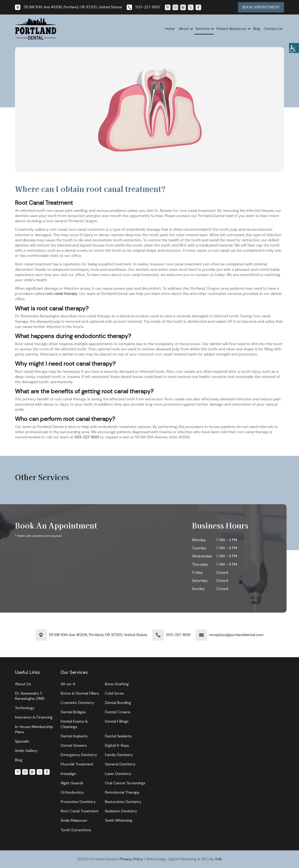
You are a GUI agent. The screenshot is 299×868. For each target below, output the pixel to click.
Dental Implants (74, 736)
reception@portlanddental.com (236, 635)
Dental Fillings (117, 721)
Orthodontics (72, 792)
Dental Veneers (74, 745)
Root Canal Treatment (80, 811)
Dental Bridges (73, 712)
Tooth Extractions (76, 830)
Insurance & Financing (34, 717)
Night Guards (72, 783)
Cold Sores (114, 693)
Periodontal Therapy (122, 792)
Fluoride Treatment (77, 764)
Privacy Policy (131, 859)
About (184, 29)
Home (170, 29)
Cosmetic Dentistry (77, 703)
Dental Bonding (118, 703)
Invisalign (68, 774)
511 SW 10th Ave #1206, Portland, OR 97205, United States (98, 635)
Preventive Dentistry (78, 802)
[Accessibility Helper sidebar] (294, 48)
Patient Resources (231, 29)
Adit (218, 859)
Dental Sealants (118, 736)
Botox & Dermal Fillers (80, 693)
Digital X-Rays (117, 745)
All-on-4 (68, 684)
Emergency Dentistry (79, 755)
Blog (257, 29)
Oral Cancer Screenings (125, 783)
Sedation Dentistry (121, 811)
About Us (23, 684)
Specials (22, 741)
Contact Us (273, 29)
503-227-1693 (87, 437)
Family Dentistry (119, 755)
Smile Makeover (74, 820)
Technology (25, 708)
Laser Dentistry (118, 774)
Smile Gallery (26, 751)
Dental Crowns (118, 712)
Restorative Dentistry (123, 802)
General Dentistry (120, 764)
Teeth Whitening (119, 820)
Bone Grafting (117, 684)
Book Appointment (261, 7)
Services (203, 29)
